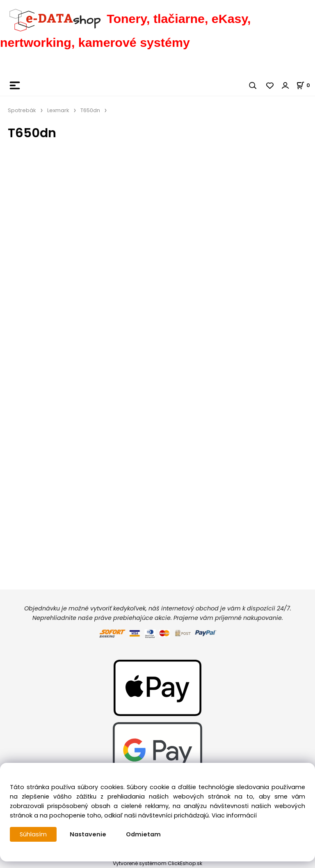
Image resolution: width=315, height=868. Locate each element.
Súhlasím (33, 834)
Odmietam (143, 834)
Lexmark (58, 110)
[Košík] (306, 85)
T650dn (90, 110)
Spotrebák (22, 110)
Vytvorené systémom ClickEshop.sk (157, 863)
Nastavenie (88, 834)
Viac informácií (234, 815)
